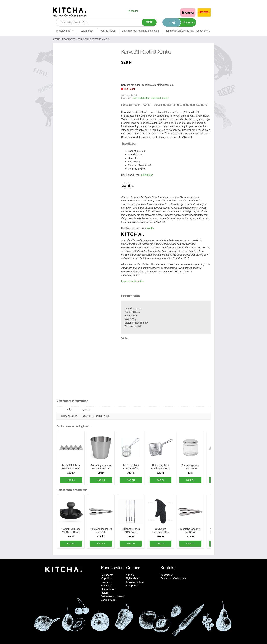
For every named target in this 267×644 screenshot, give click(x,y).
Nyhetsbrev (133, 578)
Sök (149, 22)
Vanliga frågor (108, 31)
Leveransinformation (133, 281)
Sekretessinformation (113, 596)
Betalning (106, 586)
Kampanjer (132, 586)
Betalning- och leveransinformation (140, 31)
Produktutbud (65, 31)
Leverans (106, 582)
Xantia (165, 98)
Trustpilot (133, 11)
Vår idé (130, 575)
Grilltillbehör (144, 98)
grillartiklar (147, 175)
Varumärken (87, 31)
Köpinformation (135, 582)
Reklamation (108, 589)
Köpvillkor (107, 578)
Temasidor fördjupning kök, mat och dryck (188, 31)
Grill (135, 98)
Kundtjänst (107, 575)
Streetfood (156, 98)
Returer (105, 593)
